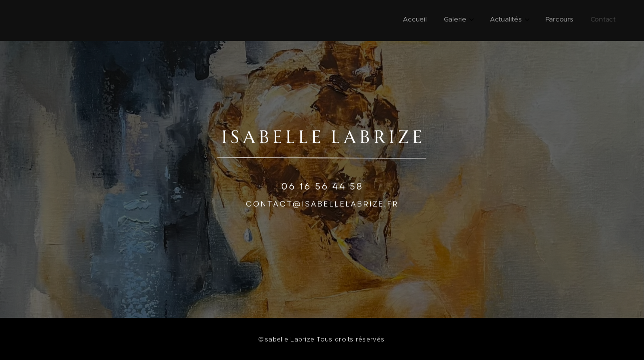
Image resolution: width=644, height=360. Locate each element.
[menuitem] (534, 20)
